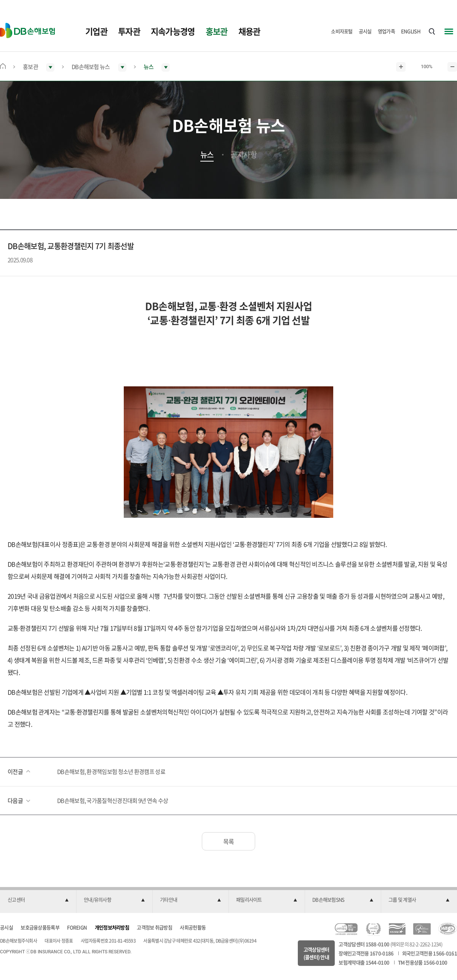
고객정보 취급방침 (154, 927)
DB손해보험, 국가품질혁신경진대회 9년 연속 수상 (113, 801)
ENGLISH (411, 31)
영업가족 (386, 31)
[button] (38, 900)
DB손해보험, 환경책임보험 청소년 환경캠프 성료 (111, 772)
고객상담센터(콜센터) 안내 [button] (316, 953)
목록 (229, 841)
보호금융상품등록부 (40, 927)
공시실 (365, 31)
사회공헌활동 (193, 927)
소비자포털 (342, 31)
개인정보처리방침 (112, 927)
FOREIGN (77, 927)
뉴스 (207, 155)
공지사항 (244, 155)
